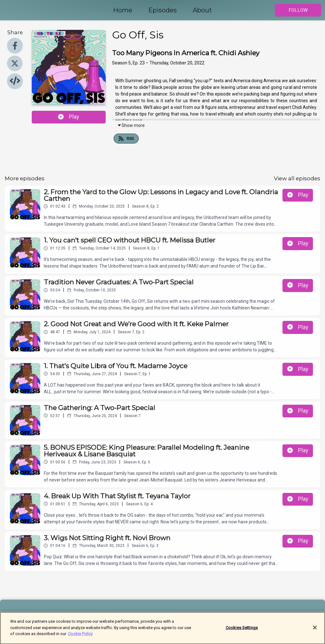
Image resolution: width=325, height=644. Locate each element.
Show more (131, 125)
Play (69, 117)
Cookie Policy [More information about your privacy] (80, 637)
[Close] (315, 631)
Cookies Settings (242, 631)
